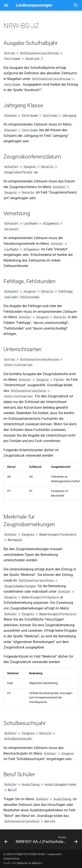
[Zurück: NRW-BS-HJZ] (6, 841)
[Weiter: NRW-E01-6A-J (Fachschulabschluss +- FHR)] (46, 841)
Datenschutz (11, 859)
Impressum (54, 854)
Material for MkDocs (30, 863)
